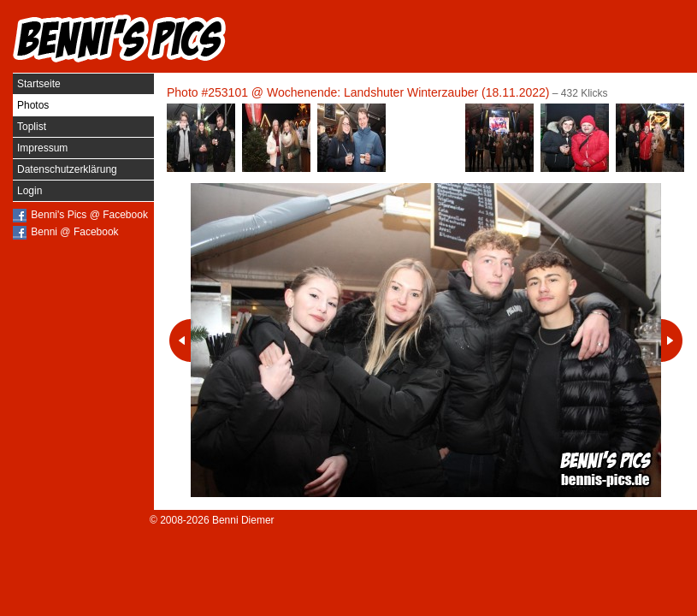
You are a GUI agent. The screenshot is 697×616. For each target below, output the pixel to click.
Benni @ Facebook (74, 232)
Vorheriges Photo (180, 341)
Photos (33, 105)
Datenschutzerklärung (67, 169)
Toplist (32, 127)
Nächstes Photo (672, 341)
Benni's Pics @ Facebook (89, 215)
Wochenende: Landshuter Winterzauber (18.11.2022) (408, 92)
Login (30, 191)
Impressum (42, 148)
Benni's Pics (120, 38)
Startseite (39, 84)
